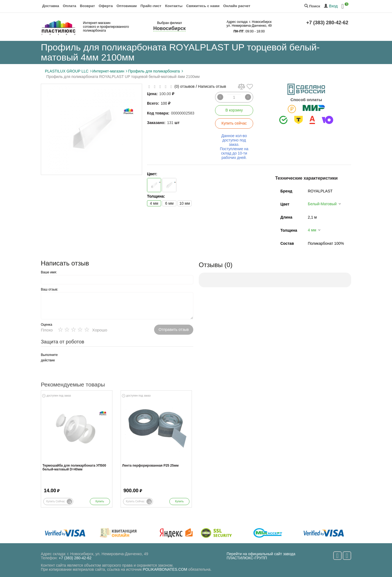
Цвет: (152, 174)
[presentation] (109, 363)
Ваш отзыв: (49, 289)
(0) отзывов (185, 86)
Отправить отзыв (174, 330)
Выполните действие (49, 358)
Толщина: (156, 196)
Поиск (312, 6)
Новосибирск (169, 28)
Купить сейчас (234, 123)
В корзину (234, 110)
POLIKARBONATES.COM (165, 569)
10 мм (185, 203)
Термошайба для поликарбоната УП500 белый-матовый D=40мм (74, 467)
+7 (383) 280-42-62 (327, 23)
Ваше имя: (49, 272)
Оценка (47, 325)
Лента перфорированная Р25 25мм (151, 466)
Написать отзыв (212, 86)
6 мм (169, 203)
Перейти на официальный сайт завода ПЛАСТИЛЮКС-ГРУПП (261, 556)
